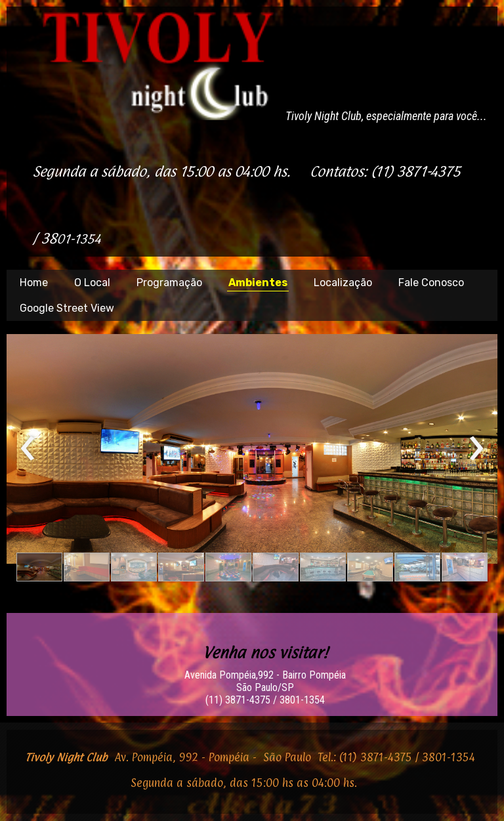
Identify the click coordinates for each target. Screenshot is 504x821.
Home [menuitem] (34, 283)
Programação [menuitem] (169, 283)
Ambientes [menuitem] (258, 283)
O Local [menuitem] (92, 283)
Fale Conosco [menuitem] (431, 283)
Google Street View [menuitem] (67, 308)
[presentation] (28, 449)
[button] (39, 567)
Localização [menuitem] (343, 283)
